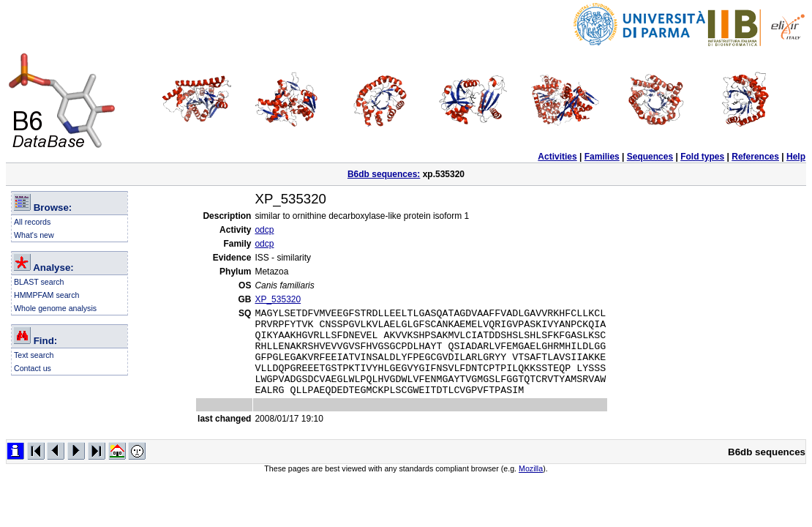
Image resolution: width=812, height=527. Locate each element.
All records (32, 222)
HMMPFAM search (46, 295)
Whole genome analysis (55, 308)
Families (602, 157)
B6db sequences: (384, 174)
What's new (34, 235)
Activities (557, 157)
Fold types (702, 157)
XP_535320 (278, 299)
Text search (34, 355)
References (755, 157)
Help (796, 157)
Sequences (650, 157)
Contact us (33, 368)
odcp (264, 230)
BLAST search (39, 282)
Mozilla (531, 486)
